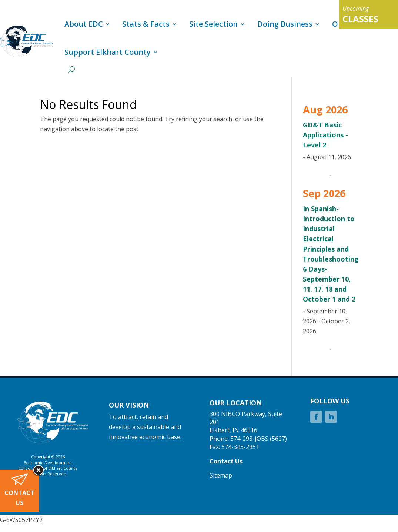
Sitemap (221, 475)
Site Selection (213, 24)
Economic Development (48, 463)
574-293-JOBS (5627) (259, 439)
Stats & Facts (146, 24)
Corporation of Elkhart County (48, 468)
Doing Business (285, 24)
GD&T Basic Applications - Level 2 (325, 135)
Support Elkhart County (108, 52)
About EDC (84, 24)
